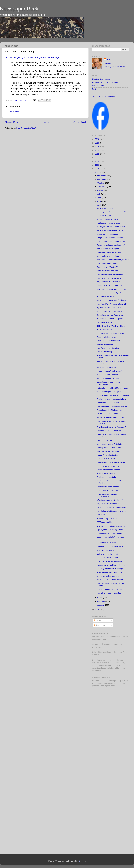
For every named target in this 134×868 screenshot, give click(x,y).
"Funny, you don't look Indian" (109, 371)
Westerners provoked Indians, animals (113, 260)
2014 (97, 147)
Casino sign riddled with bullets (110, 274)
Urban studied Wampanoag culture (111, 507)
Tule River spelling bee (106, 550)
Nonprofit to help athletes (107, 455)
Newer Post (12, 122)
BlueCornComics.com (101, 79)
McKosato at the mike (106, 459)
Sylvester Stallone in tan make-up (111, 308)
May (99, 201)
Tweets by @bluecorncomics (104, 96)
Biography (108, 63)
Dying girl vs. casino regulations (110, 530)
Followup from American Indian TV (111, 212)
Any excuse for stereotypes (108, 504)
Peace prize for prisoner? (107, 491)
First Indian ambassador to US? (110, 263)
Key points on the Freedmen (109, 282)
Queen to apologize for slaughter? (111, 245)
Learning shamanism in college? (110, 569)
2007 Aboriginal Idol (105, 522)
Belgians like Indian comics (108, 554)
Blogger (82, 861)
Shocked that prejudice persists (110, 589)
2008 (97, 169)
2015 (97, 143)
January (101, 605)
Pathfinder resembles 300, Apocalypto (113, 388)
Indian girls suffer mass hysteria (110, 580)
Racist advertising (104, 352)
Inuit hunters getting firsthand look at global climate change (32, 57)
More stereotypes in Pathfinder (110, 444)
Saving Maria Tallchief (106, 473)
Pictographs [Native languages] (105, 82)
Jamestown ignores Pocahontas (110, 315)
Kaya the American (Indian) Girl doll (112, 289)
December (102, 175)
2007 (97, 172)
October (101, 183)
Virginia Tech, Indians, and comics (111, 526)
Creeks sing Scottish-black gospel (111, 462)
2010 (97, 161)
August (100, 190)
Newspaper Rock (19, 9)
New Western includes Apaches (110, 293)
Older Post (80, 122)
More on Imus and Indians (108, 256)
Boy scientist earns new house (110, 561)
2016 (97, 139)
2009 (97, 165)
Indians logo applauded (107, 367)
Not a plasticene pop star (107, 271)
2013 (97, 150)
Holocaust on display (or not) (109, 252)
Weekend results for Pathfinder (110, 572)
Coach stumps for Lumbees (108, 470)
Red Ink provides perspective (109, 593)
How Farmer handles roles (108, 451)
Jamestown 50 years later (108, 208)
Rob (16, 100)
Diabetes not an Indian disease (110, 546)
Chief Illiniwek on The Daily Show (111, 326)
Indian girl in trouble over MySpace (111, 300)
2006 (97, 610)
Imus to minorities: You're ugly (110, 219)
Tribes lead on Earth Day (107, 375)
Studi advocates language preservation (108, 495)
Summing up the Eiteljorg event (110, 410)
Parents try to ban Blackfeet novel (111, 565)
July (99, 194)
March (100, 598)
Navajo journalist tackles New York (111, 511)
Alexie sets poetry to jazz (107, 477)
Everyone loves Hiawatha (107, 296)
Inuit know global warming (108, 576)
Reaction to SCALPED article (109, 431)
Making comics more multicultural (111, 227)
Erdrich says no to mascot (108, 487)
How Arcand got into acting (108, 348)
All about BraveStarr (105, 215)
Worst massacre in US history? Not (112, 500)
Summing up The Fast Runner (110, 533)
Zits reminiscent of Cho (107, 330)
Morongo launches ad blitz (108, 378)
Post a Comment (16, 111)
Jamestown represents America (110, 230)
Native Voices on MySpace (108, 249)
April (99, 205)
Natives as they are (105, 344)
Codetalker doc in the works (109, 403)
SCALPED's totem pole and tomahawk (113, 395)
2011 (97, 158)
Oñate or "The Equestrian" (108, 414)
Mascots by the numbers (107, 543)
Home (46, 122)
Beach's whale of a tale (107, 337)
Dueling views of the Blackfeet (109, 448)
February (101, 601)
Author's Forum (99, 86)
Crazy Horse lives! (105, 322)
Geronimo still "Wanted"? (107, 267)
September (102, 187)
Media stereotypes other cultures (111, 417)
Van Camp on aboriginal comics (110, 311)
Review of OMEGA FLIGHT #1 (110, 278)
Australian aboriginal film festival (110, 333)
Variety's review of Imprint (108, 558)
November (102, 179)
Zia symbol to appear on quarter (110, 319)
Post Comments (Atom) (26, 128)
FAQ (94, 89)
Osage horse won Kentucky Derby (111, 238)
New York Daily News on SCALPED (112, 304)
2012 (97, 154)
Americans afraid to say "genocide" (111, 427)
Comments (99, 625)
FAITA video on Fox (105, 515)
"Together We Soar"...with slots (110, 285)
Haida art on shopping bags (108, 223)
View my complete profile (114, 67)
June (100, 198)
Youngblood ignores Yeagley (109, 392)
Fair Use (96, 663)
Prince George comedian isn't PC (111, 241)
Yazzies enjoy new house (107, 518)
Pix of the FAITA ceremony (108, 466)
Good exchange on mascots (109, 341)
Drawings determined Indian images (112, 406)
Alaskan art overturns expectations (111, 399)
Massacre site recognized (108, 234)
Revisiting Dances (104, 440)
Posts (97, 620)
